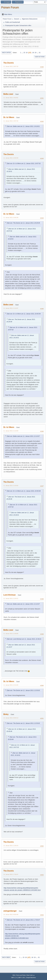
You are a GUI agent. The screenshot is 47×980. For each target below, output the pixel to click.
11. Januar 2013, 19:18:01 (11, 98)
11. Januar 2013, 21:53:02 (11, 486)
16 (27, 53)
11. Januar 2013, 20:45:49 (11, 218)
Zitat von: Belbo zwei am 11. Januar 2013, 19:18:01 (23, 126)
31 (40, 53)
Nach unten (6, 53)
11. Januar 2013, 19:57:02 (11, 121)
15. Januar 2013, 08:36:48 (11, 915)
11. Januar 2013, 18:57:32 (11, 66)
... (23, 53)
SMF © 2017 (22, 978)
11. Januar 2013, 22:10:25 (11, 685)
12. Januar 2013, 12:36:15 (11, 846)
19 (35, 53)
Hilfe (14, 975)
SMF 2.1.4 (14, 978)
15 (24, 53)
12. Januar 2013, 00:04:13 (11, 718)
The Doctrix (9, 63)
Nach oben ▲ (31, 975)
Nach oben (6, 957)
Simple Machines (31, 978)
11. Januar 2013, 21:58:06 (11, 634)
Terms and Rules (21, 975)
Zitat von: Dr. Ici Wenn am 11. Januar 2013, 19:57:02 (24, 164)
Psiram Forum (10, 7)
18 (33, 53)
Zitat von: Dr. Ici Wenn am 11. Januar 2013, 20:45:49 (24, 314)
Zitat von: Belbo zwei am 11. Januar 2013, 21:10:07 (23, 436)
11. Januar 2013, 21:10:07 (11, 308)
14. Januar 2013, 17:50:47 (11, 874)
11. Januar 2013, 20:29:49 (11, 158)
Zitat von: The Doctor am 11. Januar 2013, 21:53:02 (23, 690)
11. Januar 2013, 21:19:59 (11, 431)
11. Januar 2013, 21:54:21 (11, 598)
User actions (40, 57)
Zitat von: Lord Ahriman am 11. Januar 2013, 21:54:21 (24, 639)
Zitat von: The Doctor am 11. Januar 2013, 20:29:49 (23, 223)
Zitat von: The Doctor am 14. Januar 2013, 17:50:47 (23, 920)
